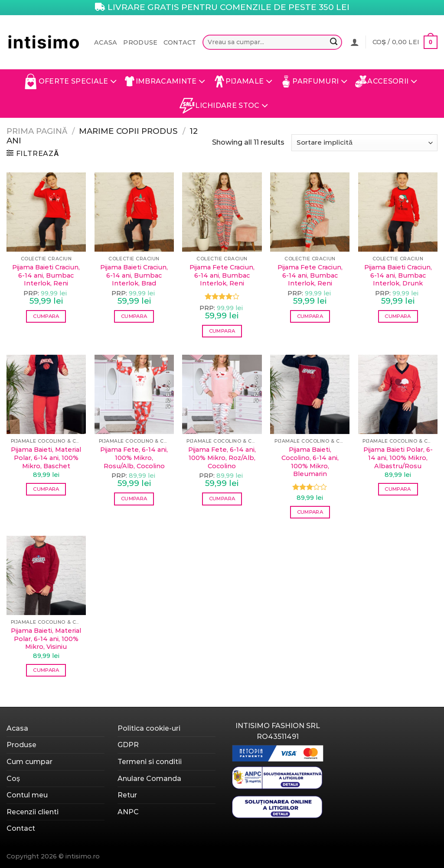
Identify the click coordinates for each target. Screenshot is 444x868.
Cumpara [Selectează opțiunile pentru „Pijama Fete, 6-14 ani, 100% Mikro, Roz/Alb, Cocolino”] (222, 499)
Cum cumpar (29, 762)
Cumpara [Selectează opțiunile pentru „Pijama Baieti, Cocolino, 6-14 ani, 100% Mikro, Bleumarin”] (310, 512)
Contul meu (27, 795)
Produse (140, 42)
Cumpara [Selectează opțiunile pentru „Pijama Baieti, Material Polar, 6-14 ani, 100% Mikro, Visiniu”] (46, 670)
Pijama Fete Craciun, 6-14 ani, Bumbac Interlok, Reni (222, 275)
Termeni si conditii (150, 762)
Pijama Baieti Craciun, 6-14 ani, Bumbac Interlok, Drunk (398, 275)
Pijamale (243, 82)
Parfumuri (314, 82)
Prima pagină (37, 131)
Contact (180, 42)
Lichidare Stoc (224, 106)
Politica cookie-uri (149, 728)
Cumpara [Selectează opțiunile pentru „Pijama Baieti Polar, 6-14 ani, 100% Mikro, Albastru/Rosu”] (398, 489)
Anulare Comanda (149, 779)
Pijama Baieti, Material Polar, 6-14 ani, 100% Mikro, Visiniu (46, 639)
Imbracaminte (165, 82)
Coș (13, 779)
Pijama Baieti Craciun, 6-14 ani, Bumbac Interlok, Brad (134, 275)
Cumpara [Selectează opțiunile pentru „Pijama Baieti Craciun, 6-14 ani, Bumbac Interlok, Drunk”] (398, 316)
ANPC (128, 812)
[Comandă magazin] (364, 143)
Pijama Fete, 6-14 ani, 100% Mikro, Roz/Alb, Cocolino (222, 458)
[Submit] (334, 42)
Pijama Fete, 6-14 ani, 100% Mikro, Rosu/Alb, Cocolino (134, 458)
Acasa (106, 42)
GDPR (128, 745)
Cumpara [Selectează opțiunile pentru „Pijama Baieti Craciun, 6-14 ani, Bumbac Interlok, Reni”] (46, 316)
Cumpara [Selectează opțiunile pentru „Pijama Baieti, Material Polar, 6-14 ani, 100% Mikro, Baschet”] (46, 489)
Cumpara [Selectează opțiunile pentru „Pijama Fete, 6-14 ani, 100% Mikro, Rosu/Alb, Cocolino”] (134, 499)
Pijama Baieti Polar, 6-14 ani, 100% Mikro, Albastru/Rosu (398, 458)
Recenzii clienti (33, 812)
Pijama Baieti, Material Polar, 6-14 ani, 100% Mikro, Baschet (46, 458)
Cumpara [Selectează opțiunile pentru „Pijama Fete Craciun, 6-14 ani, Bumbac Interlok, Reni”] (222, 331)
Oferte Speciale (70, 81)
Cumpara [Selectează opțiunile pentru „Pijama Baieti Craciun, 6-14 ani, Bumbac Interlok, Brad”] (134, 316)
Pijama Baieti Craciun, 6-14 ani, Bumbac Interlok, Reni (46, 275)
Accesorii (386, 82)
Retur (127, 795)
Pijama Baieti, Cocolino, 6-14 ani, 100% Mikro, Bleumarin (310, 462)
